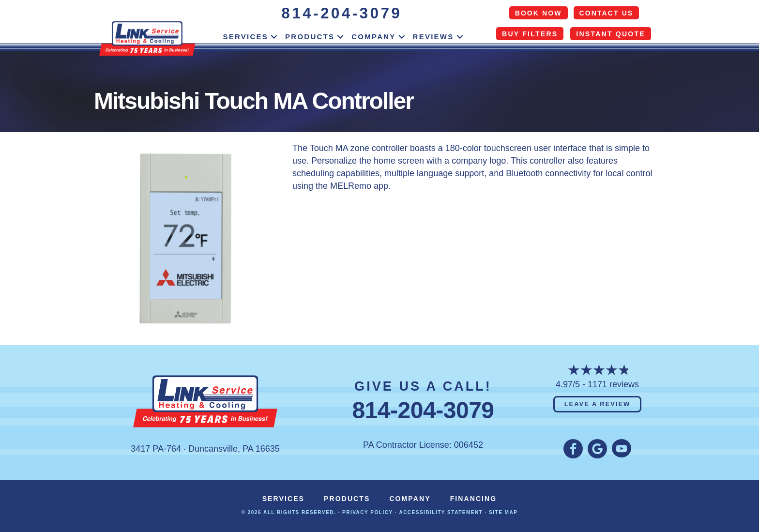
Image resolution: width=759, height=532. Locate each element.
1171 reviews (613, 384)
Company (373, 37)
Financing (474, 499)
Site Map (503, 512)
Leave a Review (598, 404)
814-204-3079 (342, 13)
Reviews (433, 37)
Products (310, 37)
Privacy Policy (368, 512)
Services (245, 37)
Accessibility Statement (441, 512)
